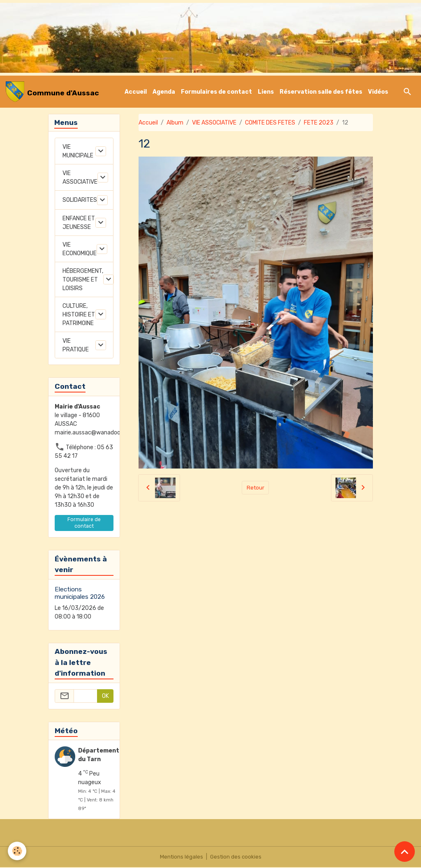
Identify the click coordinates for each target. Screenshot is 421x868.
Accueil (136, 92)
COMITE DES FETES (270, 123)
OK (105, 697)
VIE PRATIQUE (76, 346)
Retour (256, 488)
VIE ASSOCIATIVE (214, 123)
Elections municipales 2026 (80, 594)
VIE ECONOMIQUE (80, 250)
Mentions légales (181, 858)
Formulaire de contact (84, 523)
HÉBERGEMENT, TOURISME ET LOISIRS (83, 280)
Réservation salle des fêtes (321, 92)
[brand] (52, 92)
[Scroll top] (405, 852)
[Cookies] (17, 851)
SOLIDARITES (80, 201)
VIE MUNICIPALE (78, 152)
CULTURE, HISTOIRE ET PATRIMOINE (79, 315)
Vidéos (378, 92)
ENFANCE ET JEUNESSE (79, 224)
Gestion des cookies (236, 858)
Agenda (164, 92)
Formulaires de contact (216, 92)
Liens (266, 92)
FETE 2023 (319, 123)
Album (175, 123)
